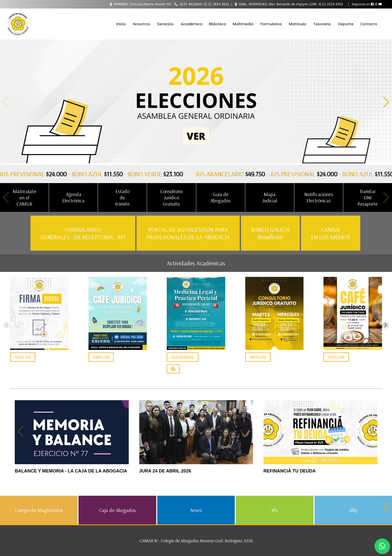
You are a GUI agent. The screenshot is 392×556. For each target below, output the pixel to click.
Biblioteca (217, 24)
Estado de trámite (122, 197)
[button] (386, 102)
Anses (196, 510)
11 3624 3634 (217, 4)
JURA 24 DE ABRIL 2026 (165, 471)
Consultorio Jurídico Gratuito (171, 197)
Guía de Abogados (220, 197)
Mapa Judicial (270, 197)
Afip (353, 510)
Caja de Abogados (117, 510)
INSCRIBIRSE (182, 357)
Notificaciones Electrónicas (319, 197)
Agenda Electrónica (73, 197)
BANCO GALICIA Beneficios (270, 233)
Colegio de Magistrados (39, 510)
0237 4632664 (191, 4)
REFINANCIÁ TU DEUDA (290, 471)
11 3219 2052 (331, 4)
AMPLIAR (23, 357)
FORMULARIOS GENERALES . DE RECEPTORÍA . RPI (83, 233)
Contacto (369, 24)
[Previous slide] (7, 325)
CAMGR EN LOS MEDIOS (331, 233)
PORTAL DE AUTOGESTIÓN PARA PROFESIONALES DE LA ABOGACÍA (188, 233)
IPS (274, 510)
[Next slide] (385, 325)
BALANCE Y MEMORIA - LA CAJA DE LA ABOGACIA (71, 471)
